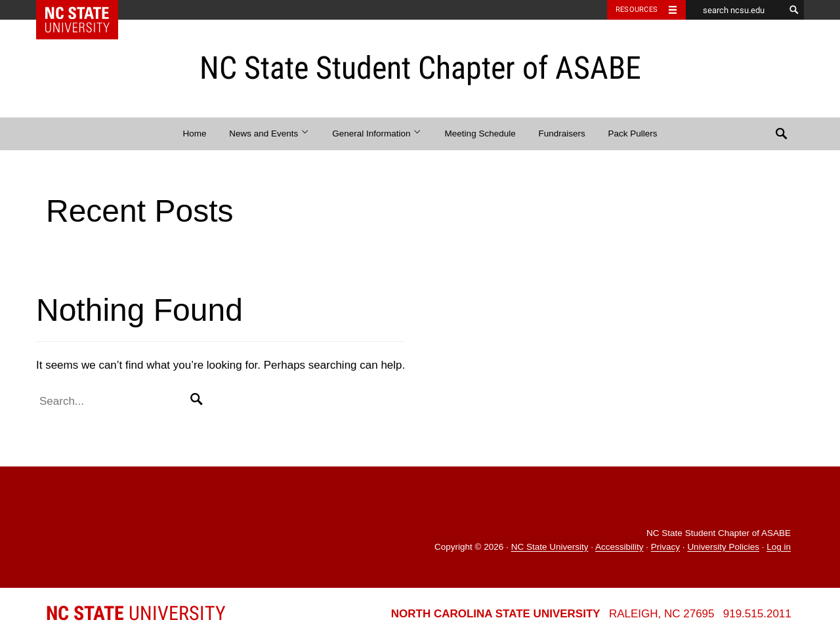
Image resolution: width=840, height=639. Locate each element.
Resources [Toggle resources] (637, 10)
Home (195, 134)
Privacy (665, 547)
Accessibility (619, 547)
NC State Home (86, 10)
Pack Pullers (632, 134)
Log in (779, 547)
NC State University (550, 547)
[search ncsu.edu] (735, 10)
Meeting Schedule (480, 134)
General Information (377, 134)
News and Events (269, 134)
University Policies (723, 547)
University (136, 613)
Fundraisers (561, 134)
